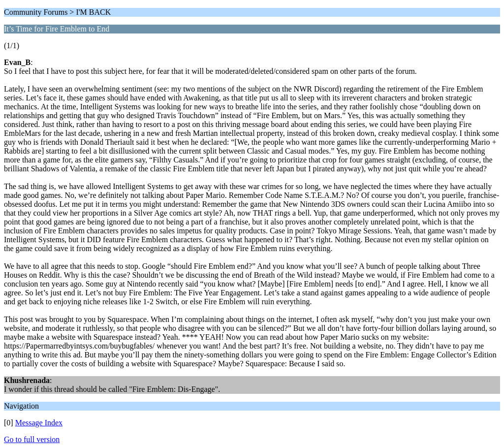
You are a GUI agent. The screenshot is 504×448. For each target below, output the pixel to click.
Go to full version (32, 439)
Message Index (39, 423)
